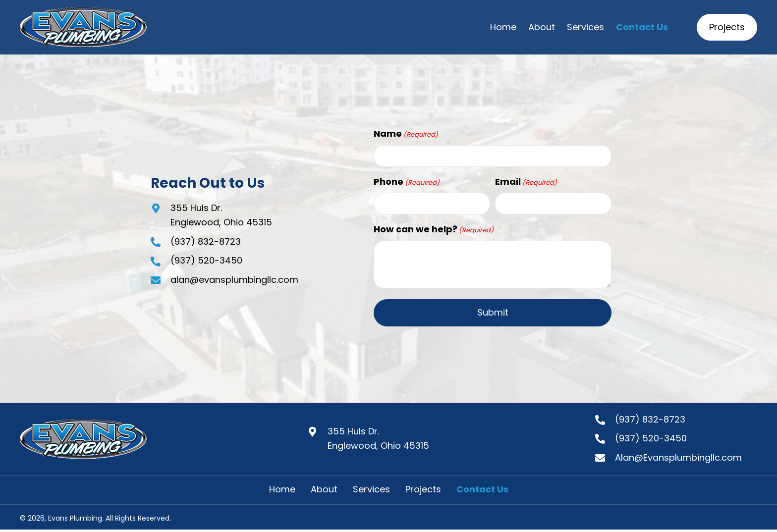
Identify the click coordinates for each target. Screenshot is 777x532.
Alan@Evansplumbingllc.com (678, 457)
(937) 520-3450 (206, 260)
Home (282, 489)
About (324, 489)
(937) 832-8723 (206, 241)
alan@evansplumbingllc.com (234, 280)
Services (371, 489)
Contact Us (482, 489)
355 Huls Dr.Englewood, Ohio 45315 (378, 438)
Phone (407, 182)
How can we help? (434, 229)
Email (526, 182)
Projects (423, 489)
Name (406, 134)
